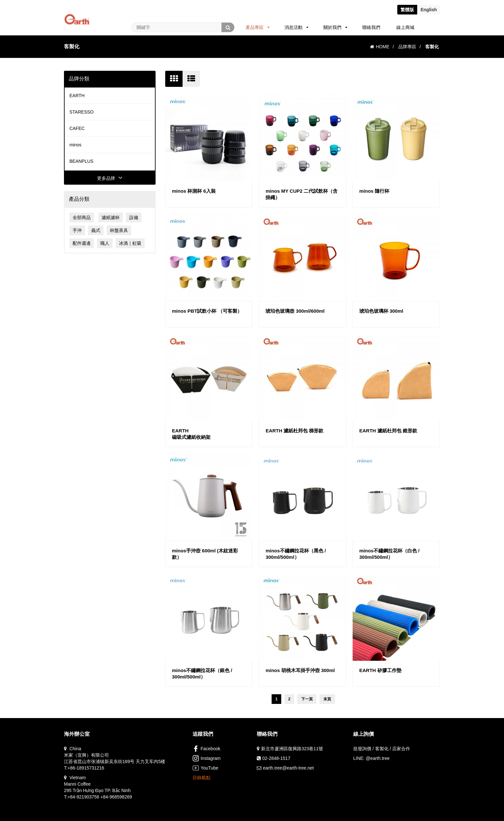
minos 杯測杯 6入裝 (194, 191)
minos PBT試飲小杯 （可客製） (207, 311)
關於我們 (335, 27)
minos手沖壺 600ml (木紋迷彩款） (205, 554)
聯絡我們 (371, 27)
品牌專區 (407, 47)
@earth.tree (378, 758)
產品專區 (258, 27)
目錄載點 (202, 778)
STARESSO (81, 112)
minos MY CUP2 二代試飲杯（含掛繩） (301, 194)
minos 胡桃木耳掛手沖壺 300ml (300, 670)
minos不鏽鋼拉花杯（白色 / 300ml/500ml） (390, 554)
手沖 (77, 230)
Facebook (206, 749)
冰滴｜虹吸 (130, 243)
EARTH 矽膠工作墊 (380, 670)
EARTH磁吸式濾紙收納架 (191, 434)
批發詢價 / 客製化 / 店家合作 (382, 749)
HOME (380, 47)
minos (75, 145)
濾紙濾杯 (111, 217)
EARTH (77, 96)
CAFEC (77, 128)
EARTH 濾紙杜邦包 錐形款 (388, 431)
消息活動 (297, 27)
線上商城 (405, 27)
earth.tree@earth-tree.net (288, 768)
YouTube (205, 768)
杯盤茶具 (119, 230)
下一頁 (307, 699)
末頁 (327, 699)
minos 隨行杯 (374, 191)
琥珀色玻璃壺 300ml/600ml (295, 311)
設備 (134, 217)
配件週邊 (82, 243)
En (429, 10)
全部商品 (82, 217)
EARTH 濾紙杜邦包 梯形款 (294, 431)
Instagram (207, 758)
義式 (96, 230)
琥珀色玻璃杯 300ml (381, 311)
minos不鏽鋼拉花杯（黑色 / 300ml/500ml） (296, 554)
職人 (105, 243)
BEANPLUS (81, 161)
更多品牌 (110, 178)
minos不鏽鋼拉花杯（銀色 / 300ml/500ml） (202, 673)
